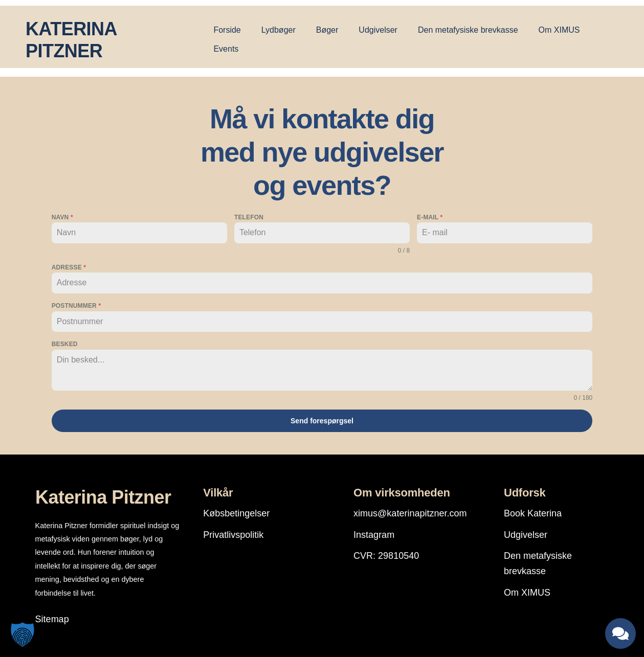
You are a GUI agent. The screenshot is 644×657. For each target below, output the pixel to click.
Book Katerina (533, 511)
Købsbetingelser (236, 511)
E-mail (430, 217)
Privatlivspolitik (233, 532)
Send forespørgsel (322, 421)
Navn (62, 217)
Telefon (249, 217)
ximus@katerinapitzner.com (410, 511)
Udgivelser (378, 30)
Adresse (69, 267)
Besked (65, 344)
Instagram (374, 532)
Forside (227, 30)
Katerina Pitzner (103, 495)
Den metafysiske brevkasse (468, 30)
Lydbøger (279, 30)
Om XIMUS (559, 30)
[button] (23, 635)
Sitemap (52, 617)
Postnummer (76, 306)
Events (226, 49)
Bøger (327, 30)
